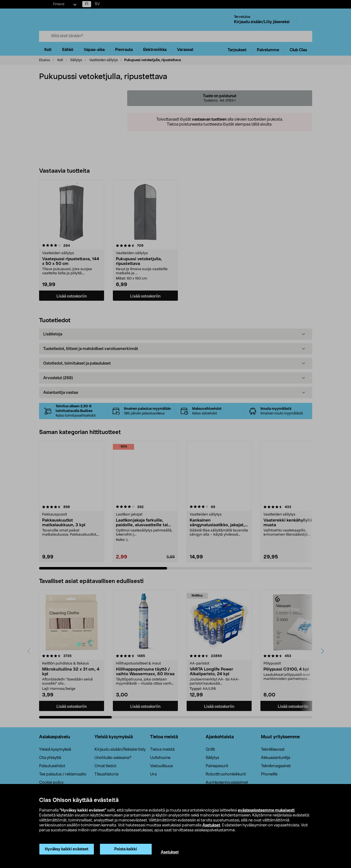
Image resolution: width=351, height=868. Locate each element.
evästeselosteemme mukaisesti (266, 810)
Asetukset (211, 825)
